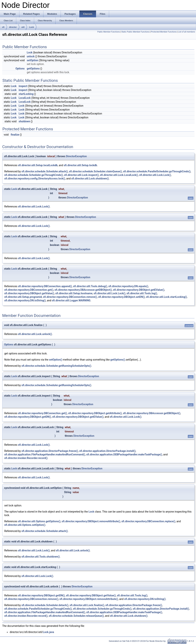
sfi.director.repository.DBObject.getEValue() (139, 290)
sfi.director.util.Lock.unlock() (35, 334)
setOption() (56, 360)
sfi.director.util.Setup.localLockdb (38, 165)
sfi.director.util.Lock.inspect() (81, 175)
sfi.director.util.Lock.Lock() (155, 175)
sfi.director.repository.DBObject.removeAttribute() (91, 521)
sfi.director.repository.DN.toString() (25, 300)
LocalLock (25, 98)
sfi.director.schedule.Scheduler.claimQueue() (95, 171)
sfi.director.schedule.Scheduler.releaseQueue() (76, 616)
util (23, 27)
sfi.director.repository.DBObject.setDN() (121, 297)
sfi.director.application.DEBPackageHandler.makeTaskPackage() (124, 454)
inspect (23, 86)
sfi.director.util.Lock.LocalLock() (119, 175)
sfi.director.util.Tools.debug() (90, 286)
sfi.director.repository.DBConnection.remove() (70, 297)
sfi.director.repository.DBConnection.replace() (148, 521)
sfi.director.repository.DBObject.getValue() (29, 293)
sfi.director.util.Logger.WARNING (71, 300)
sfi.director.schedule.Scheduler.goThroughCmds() (34, 175)
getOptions (33, 69)
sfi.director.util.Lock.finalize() (87, 605)
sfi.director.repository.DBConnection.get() (29, 290)
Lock (32, 27)
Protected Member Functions (164, 32)
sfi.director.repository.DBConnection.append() (45, 286)
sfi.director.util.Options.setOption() (25, 525)
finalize (15, 135)
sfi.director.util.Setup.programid (23, 297)
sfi (3, 27)
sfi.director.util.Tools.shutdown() (41, 557)
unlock (31, 56)
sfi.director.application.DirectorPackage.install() (107, 451)
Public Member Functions (109, 32)
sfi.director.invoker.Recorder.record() (26, 458)
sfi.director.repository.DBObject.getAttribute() (95, 413)
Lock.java (48, 632)
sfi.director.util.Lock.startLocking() (166, 297)
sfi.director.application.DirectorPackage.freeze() (50, 451)
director (13, 27)
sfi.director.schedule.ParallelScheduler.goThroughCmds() (157, 171)
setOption (32, 60)
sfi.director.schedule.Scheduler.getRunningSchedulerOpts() (56, 366)
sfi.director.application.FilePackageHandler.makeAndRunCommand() (45, 454)
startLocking (26, 94)
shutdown (24, 121)
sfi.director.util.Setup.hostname (74, 293)
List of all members (187, 32)
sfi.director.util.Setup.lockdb (80, 165)
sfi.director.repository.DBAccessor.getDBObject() (83, 290)
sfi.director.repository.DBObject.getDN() (28, 417)
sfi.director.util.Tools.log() (142, 293)
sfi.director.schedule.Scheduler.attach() (45, 171)
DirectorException (76, 156)
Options (20, 69)
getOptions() (118, 360)
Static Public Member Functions (135, 32)
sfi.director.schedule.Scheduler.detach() (45, 605)
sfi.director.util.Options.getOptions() (39, 521)
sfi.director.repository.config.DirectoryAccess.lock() (35, 179)
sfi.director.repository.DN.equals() (128, 286)
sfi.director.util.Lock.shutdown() (90, 179)
